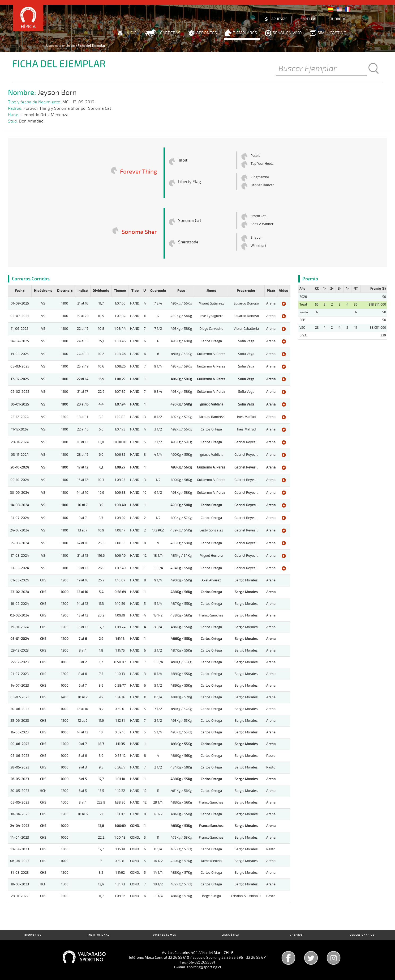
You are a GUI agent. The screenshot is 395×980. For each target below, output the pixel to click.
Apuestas (279, 19)
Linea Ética (231, 935)
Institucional (99, 935)
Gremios (296, 935)
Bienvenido (33, 935)
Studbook (337, 19)
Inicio (131, 33)
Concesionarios (362, 935)
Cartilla (308, 19)
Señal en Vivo (287, 33)
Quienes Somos (165, 935)
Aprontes (207, 33)
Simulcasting (332, 33)
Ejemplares (245, 33)
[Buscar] (321, 69)
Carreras (170, 33)
